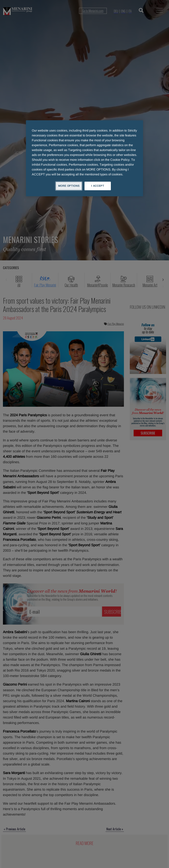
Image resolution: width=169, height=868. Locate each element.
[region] (84, 158)
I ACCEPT (98, 186)
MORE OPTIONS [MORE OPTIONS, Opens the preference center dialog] (69, 186)
